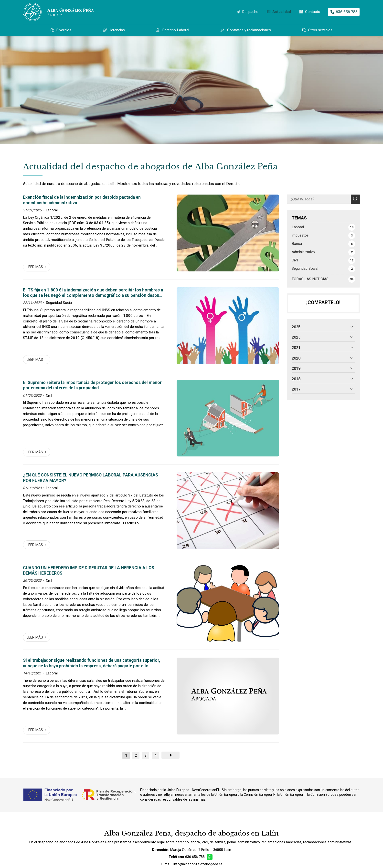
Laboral (52, 210)
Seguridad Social (59, 303)
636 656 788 (195, 857)
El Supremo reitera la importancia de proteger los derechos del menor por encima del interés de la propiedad (92, 385)
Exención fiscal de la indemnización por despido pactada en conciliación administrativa (82, 200)
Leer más (35, 267)
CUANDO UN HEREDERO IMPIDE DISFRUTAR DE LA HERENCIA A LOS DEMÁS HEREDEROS (89, 570)
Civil (49, 396)
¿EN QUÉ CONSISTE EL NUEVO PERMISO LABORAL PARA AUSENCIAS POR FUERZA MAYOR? (90, 478)
